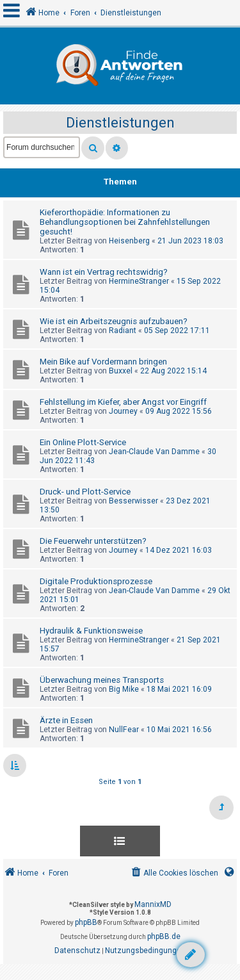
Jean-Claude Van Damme (154, 452)
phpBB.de (164, 936)
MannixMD (153, 904)
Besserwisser (133, 501)
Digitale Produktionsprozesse (96, 581)
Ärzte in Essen (66, 720)
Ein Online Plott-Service (83, 442)
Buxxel (121, 371)
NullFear (124, 730)
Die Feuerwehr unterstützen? (93, 541)
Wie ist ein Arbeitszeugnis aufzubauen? (114, 321)
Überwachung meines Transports (102, 680)
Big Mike (124, 689)
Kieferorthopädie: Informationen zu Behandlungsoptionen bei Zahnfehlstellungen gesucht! (125, 222)
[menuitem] (174, 873)
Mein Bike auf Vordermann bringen (103, 362)
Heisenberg (129, 241)
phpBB (86, 922)
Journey (123, 411)
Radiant (123, 331)
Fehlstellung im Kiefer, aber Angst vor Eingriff (123, 402)
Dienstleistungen (120, 123)
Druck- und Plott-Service (85, 492)
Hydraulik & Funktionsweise (91, 631)
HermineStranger (139, 281)
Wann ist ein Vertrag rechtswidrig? (104, 272)
